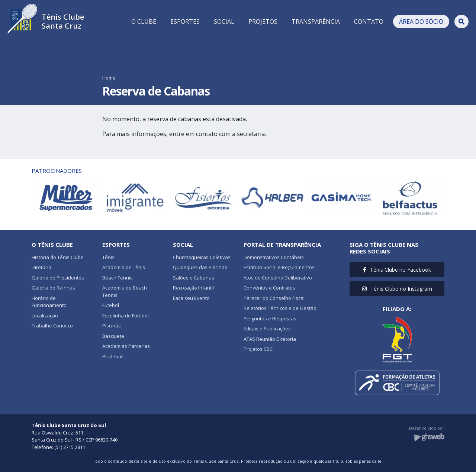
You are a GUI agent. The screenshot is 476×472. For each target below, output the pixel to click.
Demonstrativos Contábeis (274, 257)
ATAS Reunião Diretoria (270, 339)
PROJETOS (263, 22)
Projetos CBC (258, 349)
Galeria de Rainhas (53, 288)
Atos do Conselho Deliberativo (278, 278)
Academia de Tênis (124, 267)
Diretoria (41, 267)
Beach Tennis (118, 278)
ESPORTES (185, 22)
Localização (45, 316)
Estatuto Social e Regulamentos (279, 267)
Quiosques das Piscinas (200, 267)
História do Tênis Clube (58, 257)
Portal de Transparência (282, 245)
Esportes (116, 245)
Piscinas (112, 326)
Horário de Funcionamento (49, 302)
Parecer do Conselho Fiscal (274, 298)
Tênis (108, 257)
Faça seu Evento (191, 298)
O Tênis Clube (52, 245)
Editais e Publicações (267, 329)
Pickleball (113, 356)
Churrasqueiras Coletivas (202, 257)
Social (183, 245)
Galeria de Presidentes (58, 278)
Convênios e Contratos (269, 288)
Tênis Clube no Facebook (397, 270)
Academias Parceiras (126, 346)
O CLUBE (144, 22)
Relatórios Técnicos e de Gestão (280, 308)
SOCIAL (224, 22)
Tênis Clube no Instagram (397, 289)
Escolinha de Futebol (126, 316)
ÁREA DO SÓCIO (421, 22)
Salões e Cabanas (194, 278)
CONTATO (369, 22)
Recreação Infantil (193, 288)
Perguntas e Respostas (270, 319)
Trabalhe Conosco (52, 326)
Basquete (113, 336)
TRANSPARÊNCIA (316, 22)
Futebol (111, 305)
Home (109, 78)
